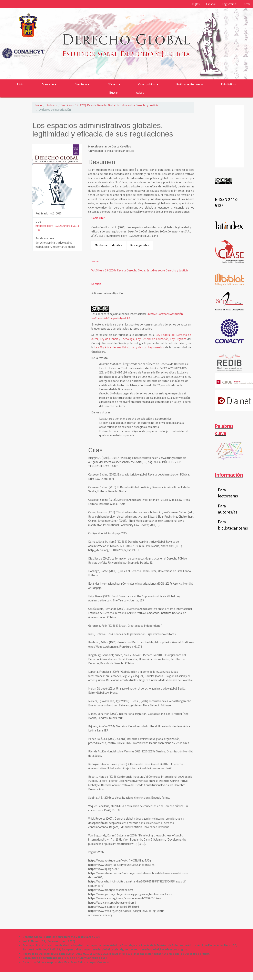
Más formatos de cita (109, 245)
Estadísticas (228, 84)
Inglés (196, 4)
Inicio (20, 84)
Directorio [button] (82, 84)
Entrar (246, 4)
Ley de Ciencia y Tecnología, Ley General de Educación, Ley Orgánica (143, 339)
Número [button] (114, 84)
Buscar (114, 93)
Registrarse (229, 4)
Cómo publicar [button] (148, 84)
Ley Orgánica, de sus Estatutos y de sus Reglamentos (129, 347)
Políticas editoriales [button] (190, 84)
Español (211, 4)
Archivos (52, 105)
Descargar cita (140, 245)
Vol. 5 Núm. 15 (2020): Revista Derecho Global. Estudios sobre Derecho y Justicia (110, 105)
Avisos (140, 93)
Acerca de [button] (49, 84)
